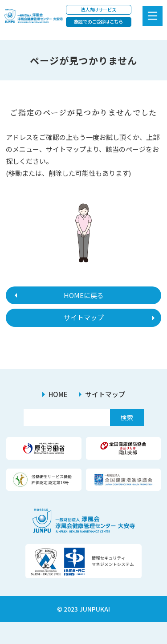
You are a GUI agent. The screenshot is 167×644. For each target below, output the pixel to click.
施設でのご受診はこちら (98, 22)
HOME (58, 394)
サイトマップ (84, 317)
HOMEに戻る (84, 295)
